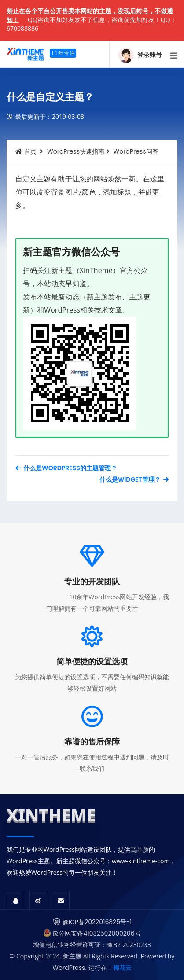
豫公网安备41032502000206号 (96, 933)
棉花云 (122, 968)
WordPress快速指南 (76, 151)
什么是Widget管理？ (134, 479)
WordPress (69, 968)
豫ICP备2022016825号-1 (97, 922)
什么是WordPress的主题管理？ (66, 468)
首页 (26, 151)
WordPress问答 (136, 151)
